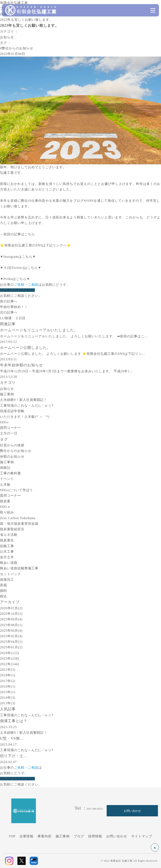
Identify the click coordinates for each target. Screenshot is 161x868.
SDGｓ (5, 507)
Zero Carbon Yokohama (18, 518)
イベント (7, 479)
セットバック (10, 574)
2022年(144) (10, 664)
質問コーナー (10, 428)
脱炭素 (5, 501)
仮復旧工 (7, 580)
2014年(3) (8, 698)
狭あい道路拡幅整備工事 (19, 568)
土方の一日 (9, 433)
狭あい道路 (9, 563)
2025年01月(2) (11, 647)
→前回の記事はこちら (17, 234)
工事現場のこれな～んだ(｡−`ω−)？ (27, 406)
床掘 (3, 585)
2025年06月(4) (11, 631)
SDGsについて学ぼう (17, 490)
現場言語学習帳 (12, 411)
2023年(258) (10, 659)
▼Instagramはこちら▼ (18, 257)
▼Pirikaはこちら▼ (15, 279)
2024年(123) (10, 653)
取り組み (7, 512)
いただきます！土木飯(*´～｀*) (25, 417)
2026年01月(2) (11, 608)
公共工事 (7, 552)
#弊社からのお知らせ (17, 48)
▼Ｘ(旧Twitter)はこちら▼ (21, 268)
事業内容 (45, 836)
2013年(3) (8, 703)
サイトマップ (142, 836)
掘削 (3, 591)
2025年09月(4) (11, 619)
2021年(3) (8, 670)
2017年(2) (8, 681)
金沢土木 (7, 557)
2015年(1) (8, 692)
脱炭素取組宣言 (12, 529)
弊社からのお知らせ (16, 451)
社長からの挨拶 (12, 445)
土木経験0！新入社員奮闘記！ (24, 400)
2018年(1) (8, 675)
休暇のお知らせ (12, 457)
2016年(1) (8, 686)
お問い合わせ (117, 836)
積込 (3, 596)
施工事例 (7, 394)
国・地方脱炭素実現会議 (19, 524)
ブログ (79, 836)
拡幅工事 (7, 546)
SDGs (4, 422)
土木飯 (5, 484)
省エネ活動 (9, 535)
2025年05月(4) (11, 636)
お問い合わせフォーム (17, 290)
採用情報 (95, 836)
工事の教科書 (10, 473)
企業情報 (26, 836)
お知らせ (7, 37)
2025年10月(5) (11, 614)
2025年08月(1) (11, 625)
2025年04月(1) (11, 642)
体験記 (5, 468)
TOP (12, 836)
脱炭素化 (7, 540)
